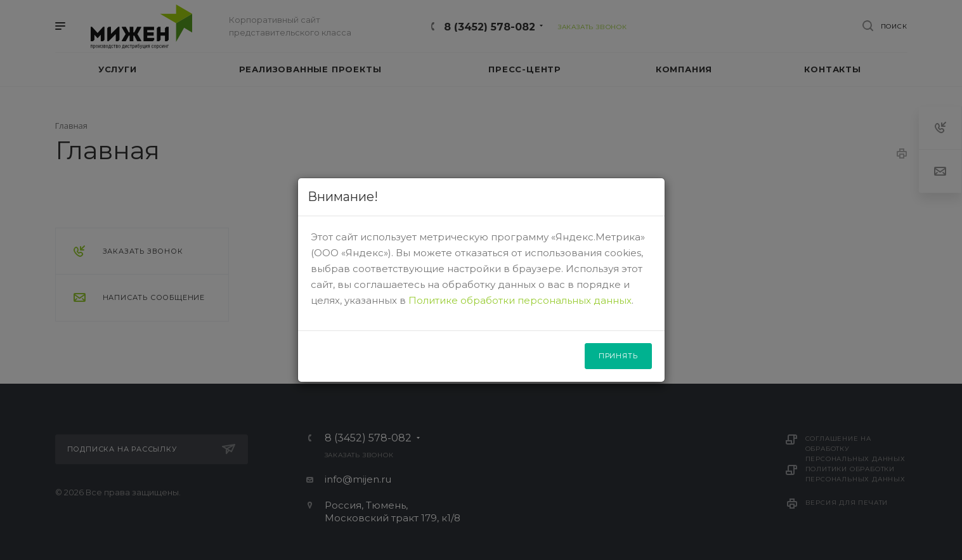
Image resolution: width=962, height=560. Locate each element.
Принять (618, 356)
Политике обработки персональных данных (520, 300)
